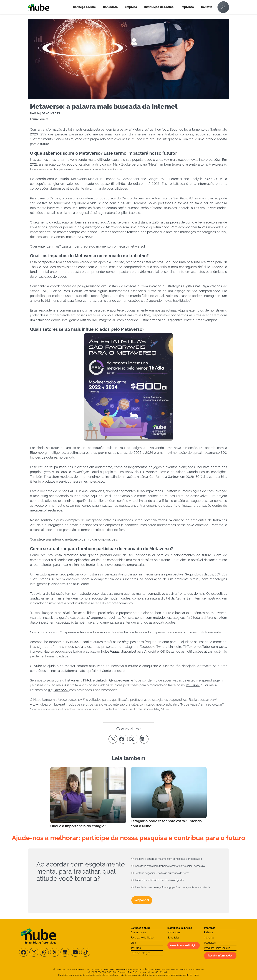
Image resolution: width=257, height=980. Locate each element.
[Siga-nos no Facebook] (24, 952)
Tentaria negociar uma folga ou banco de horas (162, 873)
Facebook (61, 690)
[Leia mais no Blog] (88, 798)
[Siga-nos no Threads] (44, 952)
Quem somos (138, 932)
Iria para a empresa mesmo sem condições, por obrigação (168, 859)
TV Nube (136, 948)
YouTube (193, 685)
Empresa (131, 7)
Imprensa (187, 7)
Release (209, 932)
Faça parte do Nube (142, 938)
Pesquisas (210, 943)
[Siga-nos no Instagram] (34, 952)
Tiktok (88, 680)
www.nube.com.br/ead (48, 704)
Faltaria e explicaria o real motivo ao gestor (160, 880)
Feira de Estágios (140, 953)
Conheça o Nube (84, 7)
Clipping (209, 938)
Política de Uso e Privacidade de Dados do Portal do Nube (175, 969)
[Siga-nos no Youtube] (75, 952)
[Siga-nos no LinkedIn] (65, 952)
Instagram (73, 680)
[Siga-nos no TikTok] (86, 952)
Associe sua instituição (184, 945)
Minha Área (174, 932)
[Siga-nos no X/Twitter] (55, 952)
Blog (133, 943)
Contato (207, 7)
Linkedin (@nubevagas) (113, 680)
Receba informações (220, 956)
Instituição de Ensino (159, 7)
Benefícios (173, 938)
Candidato (110, 7)
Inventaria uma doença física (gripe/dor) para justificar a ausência (172, 887)
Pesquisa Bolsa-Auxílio (217, 948)
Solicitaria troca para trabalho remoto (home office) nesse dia (170, 866)
